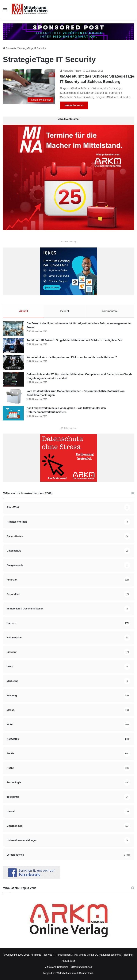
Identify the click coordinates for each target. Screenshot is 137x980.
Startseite (10, 48)
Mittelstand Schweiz (82, 967)
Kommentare (110, 311)
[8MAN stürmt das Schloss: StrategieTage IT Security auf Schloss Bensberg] (29, 87)
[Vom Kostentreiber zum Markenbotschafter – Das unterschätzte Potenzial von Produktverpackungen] (13, 396)
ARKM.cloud (68, 961)
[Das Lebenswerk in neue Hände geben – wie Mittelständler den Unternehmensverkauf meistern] (13, 413)
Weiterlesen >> (74, 105)
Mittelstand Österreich (56, 967)
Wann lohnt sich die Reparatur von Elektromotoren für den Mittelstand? (72, 357)
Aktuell (23, 311)
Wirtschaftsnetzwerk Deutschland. (75, 973)
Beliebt (65, 311)
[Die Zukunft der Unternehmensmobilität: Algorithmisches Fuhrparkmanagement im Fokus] (13, 329)
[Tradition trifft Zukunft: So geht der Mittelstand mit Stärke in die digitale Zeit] (13, 345)
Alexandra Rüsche (72, 71)
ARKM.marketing (68, 242)
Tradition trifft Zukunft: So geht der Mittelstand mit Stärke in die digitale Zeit (74, 340)
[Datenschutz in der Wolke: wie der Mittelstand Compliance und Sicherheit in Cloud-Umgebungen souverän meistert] (13, 379)
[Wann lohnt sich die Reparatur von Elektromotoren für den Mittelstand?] (13, 362)
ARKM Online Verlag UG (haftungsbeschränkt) (97, 955)
